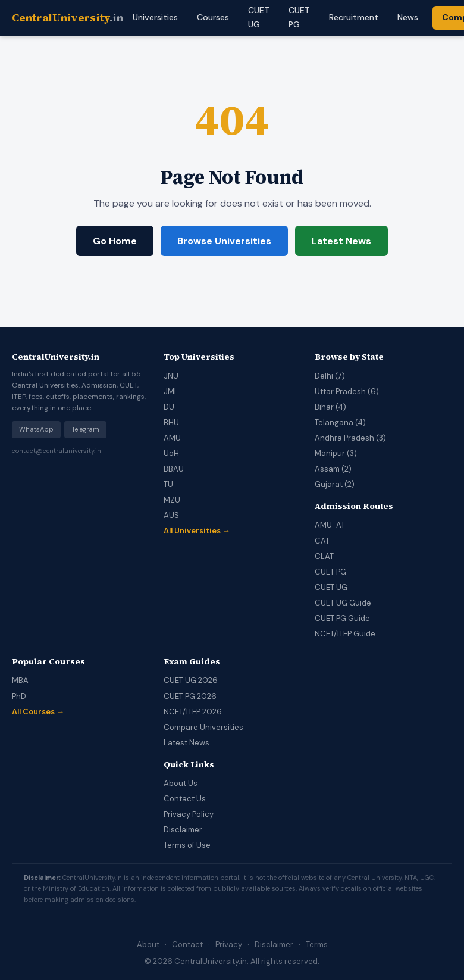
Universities (155, 17)
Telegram (85, 429)
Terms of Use (187, 845)
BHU (171, 422)
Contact (187, 945)
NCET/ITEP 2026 (193, 712)
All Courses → (38, 712)
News (408, 17)
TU (168, 484)
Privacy (229, 945)
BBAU (174, 469)
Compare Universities (203, 727)
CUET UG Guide (343, 603)
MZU (172, 500)
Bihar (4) (330, 407)
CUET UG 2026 (191, 680)
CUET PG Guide (342, 618)
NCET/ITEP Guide (345, 634)
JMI (170, 391)
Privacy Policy (189, 814)
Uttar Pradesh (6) (347, 391)
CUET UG (331, 587)
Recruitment (354, 17)
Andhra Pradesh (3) (350, 438)
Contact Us (185, 799)
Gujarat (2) (335, 484)
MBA (20, 680)
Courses (213, 17)
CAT (322, 541)
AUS (171, 515)
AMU (172, 438)
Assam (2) (333, 469)
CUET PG (330, 572)
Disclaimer (183, 830)
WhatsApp (36, 429)
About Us (181, 783)
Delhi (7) (330, 376)
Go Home (115, 241)
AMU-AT (330, 525)
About (148, 945)
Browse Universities (224, 241)
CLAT (324, 556)
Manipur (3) (336, 453)
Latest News (341, 241)
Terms (317, 945)
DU (169, 407)
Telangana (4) (340, 422)
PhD (19, 696)
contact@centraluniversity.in (57, 451)
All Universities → (197, 531)
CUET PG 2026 (190, 696)
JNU (171, 376)
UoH (171, 453)
